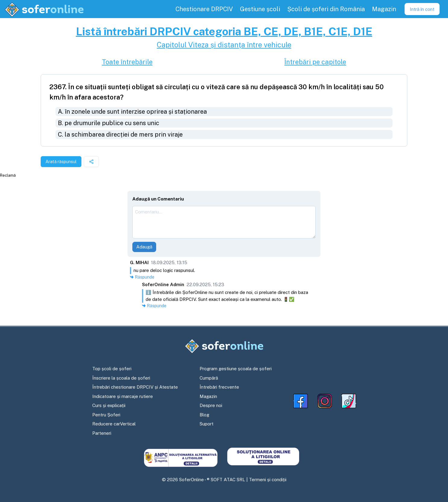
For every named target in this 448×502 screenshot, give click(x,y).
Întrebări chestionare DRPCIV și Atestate (135, 387)
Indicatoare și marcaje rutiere (123, 396)
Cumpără (209, 378)
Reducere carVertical (114, 424)
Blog (204, 415)
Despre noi (211, 405)
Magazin (208, 396)
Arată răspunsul (61, 162)
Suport (207, 424)
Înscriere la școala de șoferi (121, 378)
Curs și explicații (109, 405)
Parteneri (102, 433)
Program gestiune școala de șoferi (236, 369)
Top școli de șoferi (112, 369)
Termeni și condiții (268, 480)
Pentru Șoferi (106, 415)
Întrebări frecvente (219, 387)
